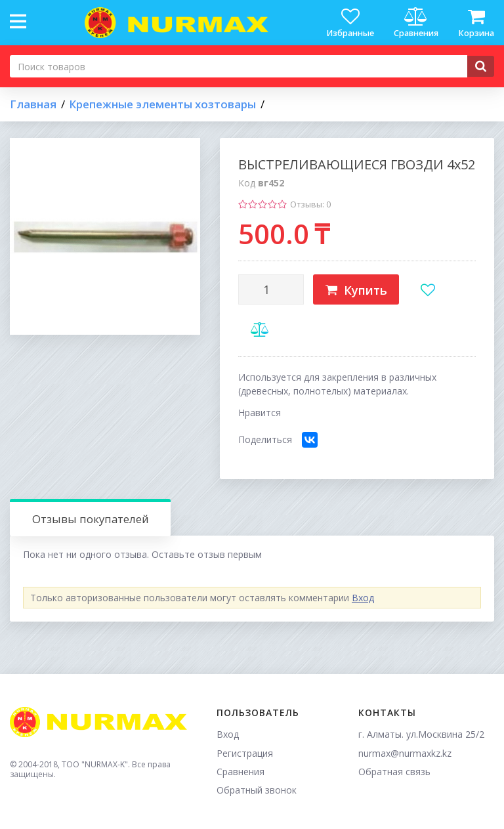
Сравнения (241, 772)
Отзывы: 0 (310, 204)
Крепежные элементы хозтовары (162, 104)
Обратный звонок (257, 790)
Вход (363, 598)
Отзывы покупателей (91, 519)
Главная (33, 104)
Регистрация (245, 753)
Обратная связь (394, 772)
